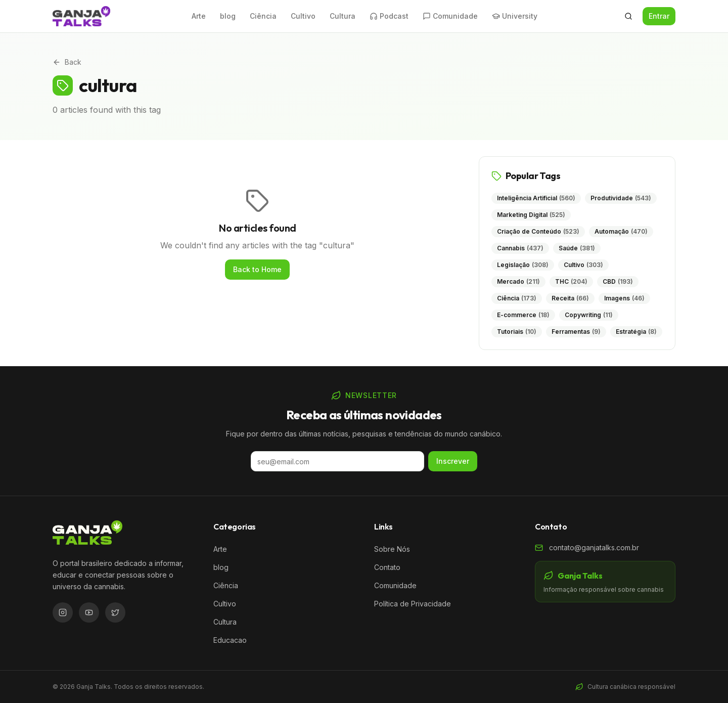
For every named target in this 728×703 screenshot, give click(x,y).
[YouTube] (89, 612)
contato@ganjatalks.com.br (594, 547)
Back (67, 62)
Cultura (343, 16)
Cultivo (303, 16)
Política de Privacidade (413, 604)
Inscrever (453, 461)
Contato (387, 567)
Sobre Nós (392, 549)
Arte (199, 16)
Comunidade (450, 16)
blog (228, 16)
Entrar (659, 16)
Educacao (230, 640)
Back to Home (257, 269)
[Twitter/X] (115, 612)
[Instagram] (63, 612)
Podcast (389, 16)
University (515, 16)
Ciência (263, 16)
